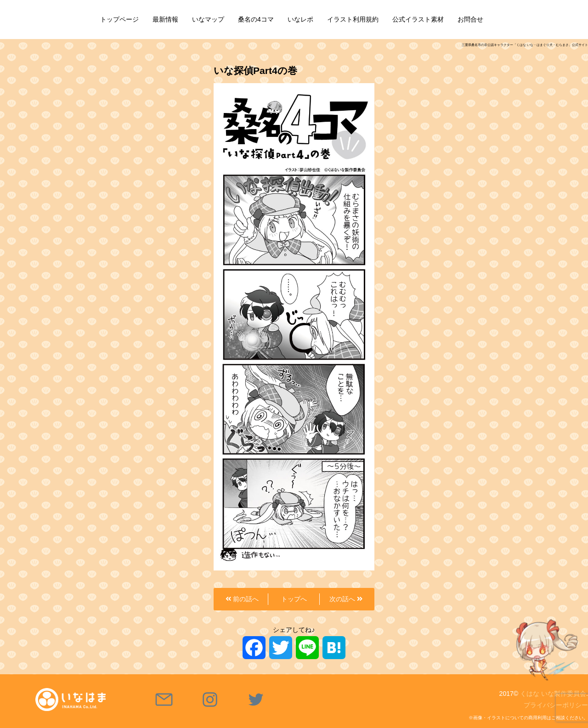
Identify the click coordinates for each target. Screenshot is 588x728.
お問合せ (470, 19)
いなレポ (300, 19)
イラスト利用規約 (353, 19)
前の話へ (242, 599)
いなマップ (208, 19)
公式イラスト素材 (418, 19)
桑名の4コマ (256, 19)
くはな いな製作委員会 (553, 694)
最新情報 (165, 19)
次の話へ (346, 599)
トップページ (119, 19)
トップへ (294, 599)
